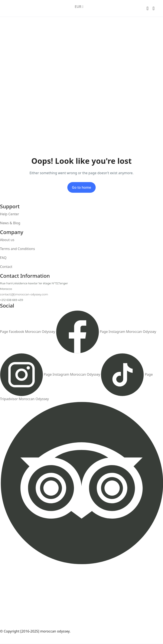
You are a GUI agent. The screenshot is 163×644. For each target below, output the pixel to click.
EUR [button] (79, 7)
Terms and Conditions (17, 249)
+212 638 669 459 (12, 300)
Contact (6, 267)
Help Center (9, 214)
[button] (147, 8)
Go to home (82, 187)
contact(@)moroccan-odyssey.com (24, 294)
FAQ (3, 258)
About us (7, 240)
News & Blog (10, 223)
